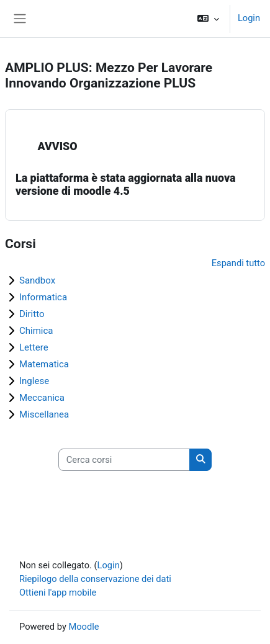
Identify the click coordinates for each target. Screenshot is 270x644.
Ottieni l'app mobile (58, 593)
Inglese (34, 381)
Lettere (34, 347)
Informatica (43, 297)
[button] (208, 19)
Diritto (32, 314)
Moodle (83, 627)
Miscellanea (44, 414)
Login (249, 18)
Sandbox (37, 280)
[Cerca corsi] (124, 460)
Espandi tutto (238, 263)
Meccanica (42, 398)
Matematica (44, 364)
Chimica (36, 331)
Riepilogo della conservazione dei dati (95, 579)
